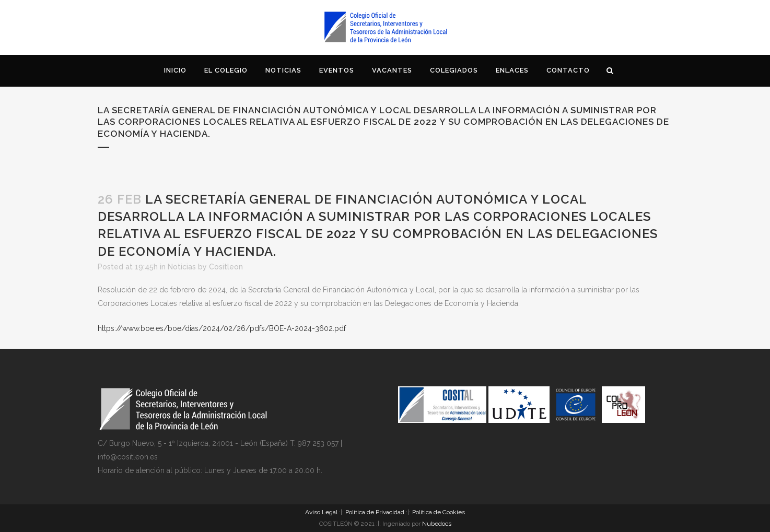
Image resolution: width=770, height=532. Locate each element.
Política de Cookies (439, 512)
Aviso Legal (321, 512)
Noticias (182, 267)
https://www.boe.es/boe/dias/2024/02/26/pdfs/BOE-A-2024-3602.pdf (222, 328)
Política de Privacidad (375, 512)
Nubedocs (437, 524)
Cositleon (226, 267)
